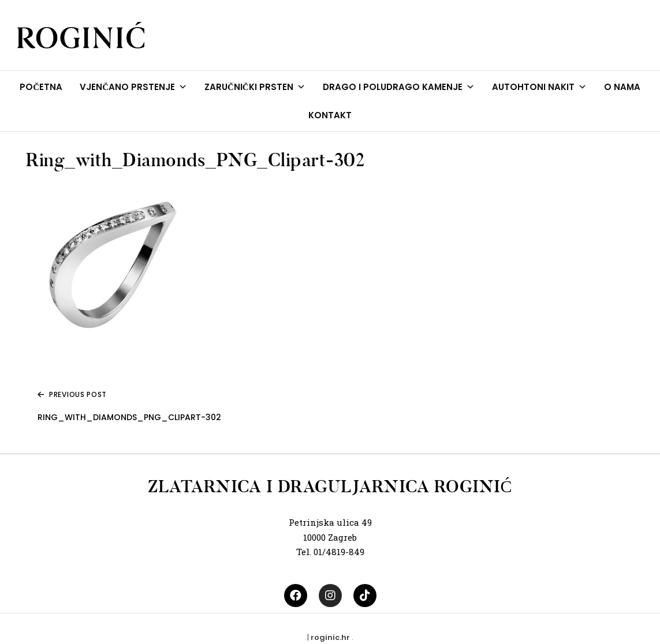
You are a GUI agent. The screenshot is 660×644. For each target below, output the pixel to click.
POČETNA (41, 87)
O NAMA (622, 87)
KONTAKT (330, 115)
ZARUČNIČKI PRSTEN (255, 87)
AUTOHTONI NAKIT (539, 87)
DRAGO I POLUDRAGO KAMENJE (399, 87)
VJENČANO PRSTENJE (133, 87)
